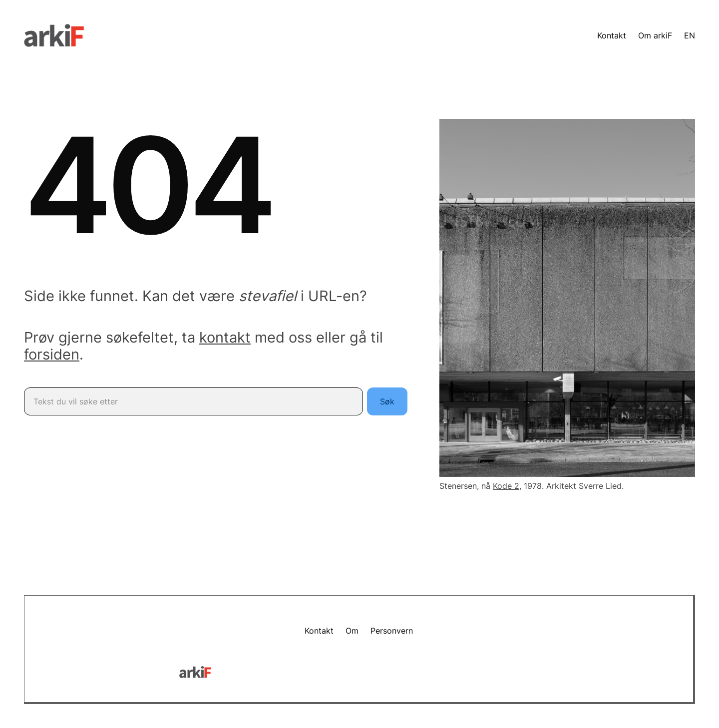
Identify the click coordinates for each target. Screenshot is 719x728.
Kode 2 (506, 486)
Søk (387, 401)
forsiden (52, 354)
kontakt (225, 337)
